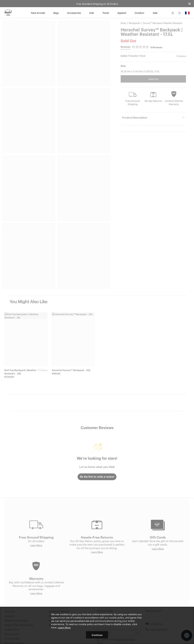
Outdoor (139, 13)
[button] (166, 13)
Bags (56, 13)
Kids (92, 13)
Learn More (64, 627)
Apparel (122, 13)
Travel (106, 13)
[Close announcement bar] (190, 4)
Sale (155, 13)
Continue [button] (97, 635)
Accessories (74, 13)
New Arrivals (38, 13)
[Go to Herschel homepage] (8, 13)
